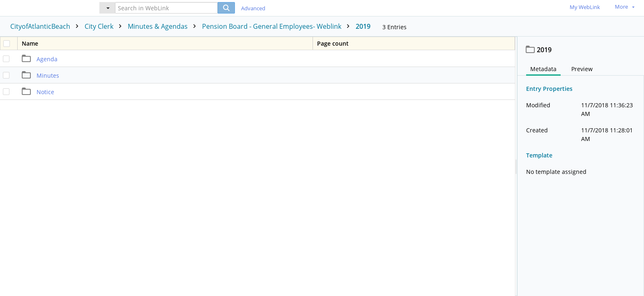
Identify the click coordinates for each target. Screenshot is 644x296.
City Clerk (105, 26)
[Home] (43, 8)
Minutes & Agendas (164, 26)
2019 (363, 26)
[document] (581, 166)
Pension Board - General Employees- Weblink (278, 26)
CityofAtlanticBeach (46, 26)
